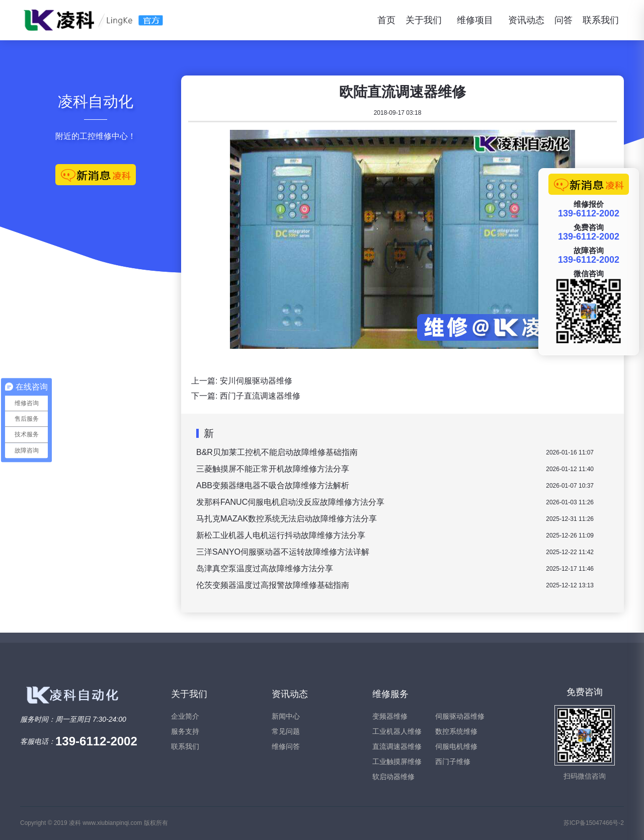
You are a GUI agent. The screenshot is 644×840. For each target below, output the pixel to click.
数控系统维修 (456, 731)
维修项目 (475, 20)
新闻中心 (286, 716)
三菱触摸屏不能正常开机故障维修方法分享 (273, 469)
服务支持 (185, 731)
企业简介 (185, 716)
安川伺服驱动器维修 (256, 381)
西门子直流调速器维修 (260, 396)
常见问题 (286, 731)
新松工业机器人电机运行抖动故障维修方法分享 (281, 535)
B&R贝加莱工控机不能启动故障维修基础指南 (277, 452)
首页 (386, 20)
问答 (563, 20)
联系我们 (601, 20)
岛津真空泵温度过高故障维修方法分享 (265, 568)
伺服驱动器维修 (460, 716)
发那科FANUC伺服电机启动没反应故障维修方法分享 (290, 502)
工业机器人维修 (397, 731)
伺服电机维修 (456, 746)
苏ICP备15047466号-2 (594, 823)
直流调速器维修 (397, 746)
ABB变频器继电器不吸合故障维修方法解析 (273, 485)
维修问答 (286, 746)
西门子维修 (453, 761)
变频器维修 (390, 716)
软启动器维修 (393, 777)
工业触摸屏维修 (397, 761)
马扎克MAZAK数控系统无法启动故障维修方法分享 (287, 519)
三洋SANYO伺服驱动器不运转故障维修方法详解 (283, 552)
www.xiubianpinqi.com (112, 823)
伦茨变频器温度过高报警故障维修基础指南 (273, 585)
